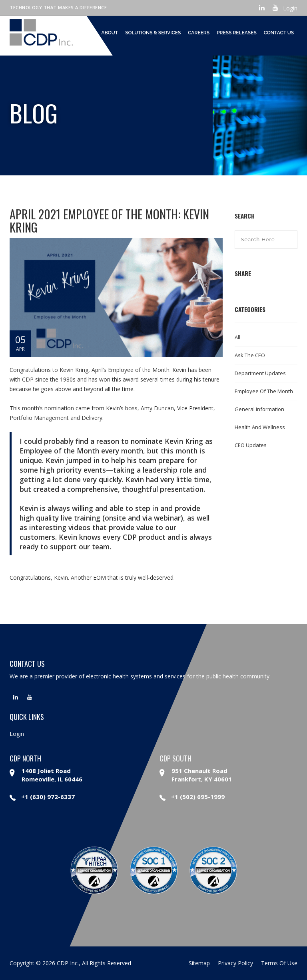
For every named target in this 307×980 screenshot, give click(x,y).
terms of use (279, 963)
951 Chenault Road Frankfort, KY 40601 (202, 775)
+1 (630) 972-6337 (42, 797)
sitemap (199, 963)
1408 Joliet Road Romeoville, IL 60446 (52, 775)
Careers (199, 33)
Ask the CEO (250, 355)
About (110, 33)
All (237, 337)
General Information (259, 409)
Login (290, 8)
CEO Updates (251, 445)
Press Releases (237, 33)
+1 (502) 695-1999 (192, 797)
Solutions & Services (153, 33)
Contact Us (279, 33)
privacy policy (235, 963)
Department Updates (260, 373)
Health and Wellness (260, 427)
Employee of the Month (264, 391)
